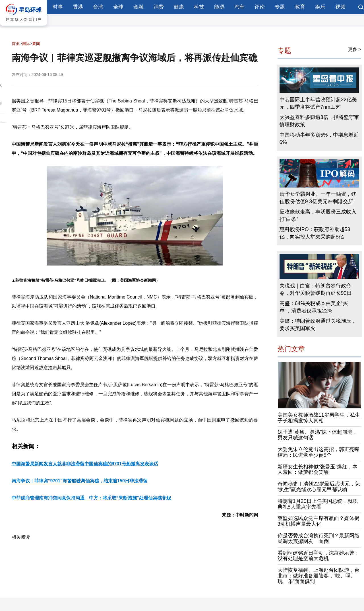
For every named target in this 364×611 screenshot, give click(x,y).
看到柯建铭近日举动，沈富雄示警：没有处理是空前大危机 (318, 556)
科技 (199, 7)
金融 (138, 7)
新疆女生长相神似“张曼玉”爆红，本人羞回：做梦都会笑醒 (318, 470)
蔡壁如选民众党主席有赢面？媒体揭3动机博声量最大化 (318, 521)
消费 (159, 7)
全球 (118, 7)
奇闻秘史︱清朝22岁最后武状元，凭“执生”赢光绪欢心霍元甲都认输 (319, 487)
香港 (78, 7)
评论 (260, 7)
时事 (58, 7)
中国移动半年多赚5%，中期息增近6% (319, 139)
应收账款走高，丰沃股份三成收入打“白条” (318, 215)
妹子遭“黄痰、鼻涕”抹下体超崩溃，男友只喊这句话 (318, 435)
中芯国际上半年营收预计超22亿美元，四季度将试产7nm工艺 (318, 103)
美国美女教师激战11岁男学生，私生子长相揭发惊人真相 (319, 418)
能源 (219, 7)
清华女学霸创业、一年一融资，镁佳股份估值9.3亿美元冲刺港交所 (318, 198)
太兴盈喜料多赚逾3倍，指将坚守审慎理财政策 (319, 121)
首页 (16, 44)
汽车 (239, 7)
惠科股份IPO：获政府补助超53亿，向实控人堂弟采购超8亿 (315, 233)
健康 (179, 7)
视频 (340, 7)
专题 (280, 7)
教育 (300, 7)
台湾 (98, 7)
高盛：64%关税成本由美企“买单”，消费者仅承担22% (314, 307)
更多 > (355, 49)
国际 (26, 44)
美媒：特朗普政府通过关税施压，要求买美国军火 (318, 325)
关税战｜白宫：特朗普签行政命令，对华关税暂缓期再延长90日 (316, 289)
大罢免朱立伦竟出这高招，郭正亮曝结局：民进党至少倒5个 (318, 452)
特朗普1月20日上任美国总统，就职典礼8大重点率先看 (318, 504)
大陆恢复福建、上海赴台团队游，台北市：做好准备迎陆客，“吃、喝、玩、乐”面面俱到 (318, 576)
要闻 (36, 44)
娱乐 (320, 7)
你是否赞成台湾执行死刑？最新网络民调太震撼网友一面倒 (318, 538)
